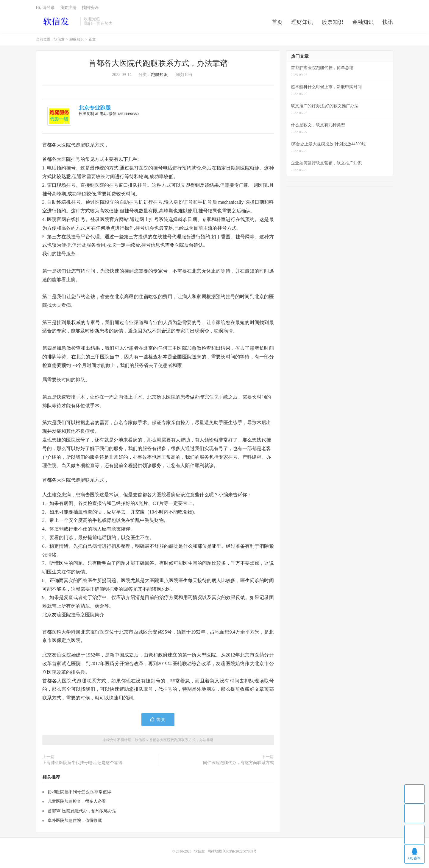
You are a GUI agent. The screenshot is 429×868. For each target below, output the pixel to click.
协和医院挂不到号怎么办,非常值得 (79, 792)
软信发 (57, 21)
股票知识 (333, 22)
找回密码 (90, 8)
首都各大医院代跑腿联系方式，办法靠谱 (158, 63)
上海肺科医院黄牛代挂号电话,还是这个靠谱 (82, 763)
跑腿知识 (77, 39)
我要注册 (68, 8)
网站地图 (215, 851)
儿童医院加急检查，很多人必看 (77, 801)
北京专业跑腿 (95, 108)
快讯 (388, 22)
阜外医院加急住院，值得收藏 (75, 820)
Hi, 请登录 (45, 8)
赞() (158, 720)
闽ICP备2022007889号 (240, 851)
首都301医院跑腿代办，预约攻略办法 (82, 811)
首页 (277, 22)
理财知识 (302, 22)
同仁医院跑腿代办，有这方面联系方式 (238, 763)
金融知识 (363, 22)
